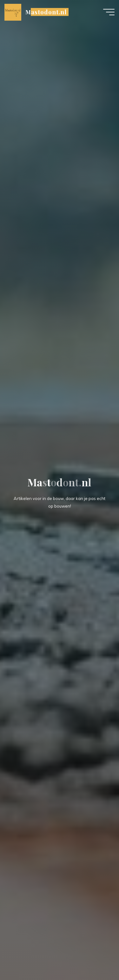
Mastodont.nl (46, 12)
